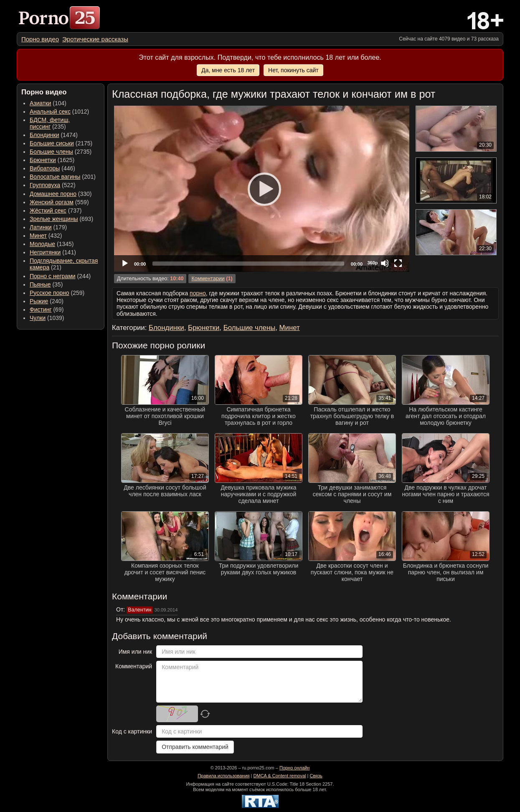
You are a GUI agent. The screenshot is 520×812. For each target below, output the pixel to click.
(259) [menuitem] (57, 293)
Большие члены (51, 152)
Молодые (42, 244)
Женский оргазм (52, 202)
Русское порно (49, 293)
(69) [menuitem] (47, 310)
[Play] (262, 189)
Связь (316, 776)
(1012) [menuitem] (59, 112)
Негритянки (45, 252)
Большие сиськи (52, 143)
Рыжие (39, 301)
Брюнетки (43, 160)
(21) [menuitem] (64, 264)
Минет (38, 236)
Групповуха (45, 185)
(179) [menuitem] (48, 227)
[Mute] (385, 263)
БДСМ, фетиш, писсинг (50, 123)
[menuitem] (40, 39)
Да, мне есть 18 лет (228, 70)
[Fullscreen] (398, 263)
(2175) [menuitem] (61, 143)
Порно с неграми (53, 276)
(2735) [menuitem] (61, 152)
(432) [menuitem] (46, 236)
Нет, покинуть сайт (293, 70)
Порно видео (40, 39)
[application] (262, 189)
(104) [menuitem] (48, 103)
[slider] (248, 264)
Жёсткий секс (48, 211)
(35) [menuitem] (46, 284)
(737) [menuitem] (56, 211)
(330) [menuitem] (61, 194)
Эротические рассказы (95, 39)
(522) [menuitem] (53, 185)
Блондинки (44, 135)
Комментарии (208, 279)
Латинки (41, 227)
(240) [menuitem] (47, 301)
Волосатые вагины (55, 177)
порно (198, 293)
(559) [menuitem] (59, 202)
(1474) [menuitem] (54, 135)
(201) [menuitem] (63, 177)
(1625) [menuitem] (52, 160)
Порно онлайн (294, 768)
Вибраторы (45, 168)
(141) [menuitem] (53, 252)
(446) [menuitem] (52, 168)
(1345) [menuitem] (52, 244)
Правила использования (223, 776)
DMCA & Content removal (280, 776)
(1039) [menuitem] (47, 318)
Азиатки (40, 103)
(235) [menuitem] (50, 123)
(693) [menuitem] (61, 219)
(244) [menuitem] (60, 276)
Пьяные (40, 284)
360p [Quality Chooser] (372, 263)
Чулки (38, 318)
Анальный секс (50, 112)
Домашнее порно (53, 194)
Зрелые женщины (54, 219)
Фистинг (41, 310)
